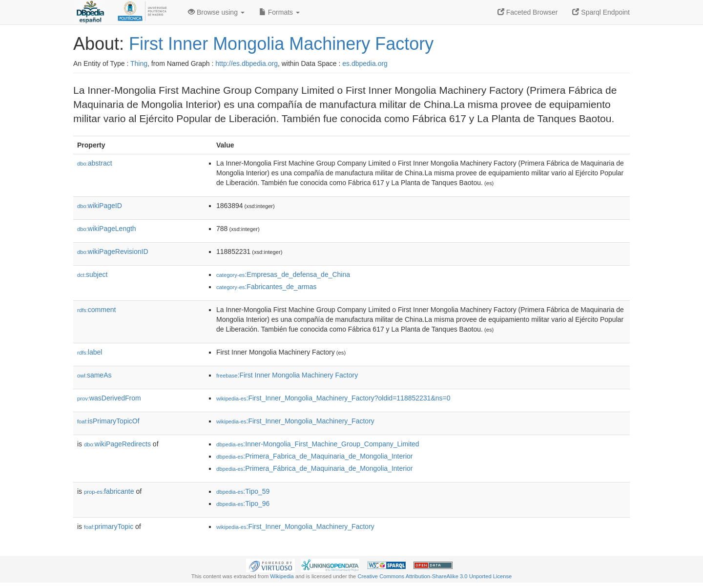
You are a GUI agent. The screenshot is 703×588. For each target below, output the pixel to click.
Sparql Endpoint (601, 12)
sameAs (94, 375)
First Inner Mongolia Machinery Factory (281, 44)
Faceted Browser (528, 12)
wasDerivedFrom (109, 398)
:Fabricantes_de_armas (267, 287)
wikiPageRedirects (117, 444)
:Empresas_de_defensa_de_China (283, 274)
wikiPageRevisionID (113, 252)
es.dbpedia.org (365, 63)
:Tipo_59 (243, 491)
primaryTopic (109, 526)
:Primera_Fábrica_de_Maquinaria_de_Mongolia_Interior (314, 468)
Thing (139, 63)
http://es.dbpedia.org (247, 63)
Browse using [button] (216, 12)
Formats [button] (279, 12)
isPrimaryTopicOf (108, 421)
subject (92, 274)
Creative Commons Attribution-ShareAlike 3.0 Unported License (434, 576)
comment (96, 310)
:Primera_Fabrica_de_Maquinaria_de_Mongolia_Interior (314, 456)
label (90, 352)
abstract (95, 163)
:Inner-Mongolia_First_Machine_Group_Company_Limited (318, 444)
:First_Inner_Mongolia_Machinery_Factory (295, 421)
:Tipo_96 (243, 504)
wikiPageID (100, 206)
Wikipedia (282, 576)
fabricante (109, 491)
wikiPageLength (107, 229)
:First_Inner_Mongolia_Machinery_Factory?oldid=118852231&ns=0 (333, 398)
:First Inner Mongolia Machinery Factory (287, 375)
